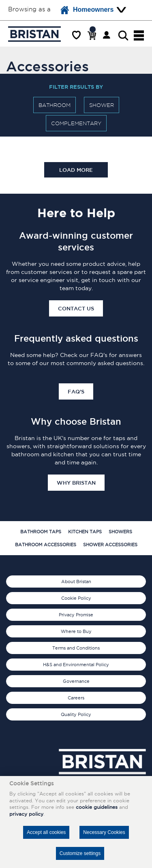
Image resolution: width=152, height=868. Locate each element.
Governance (76, 681)
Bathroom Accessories (46, 545)
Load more (76, 170)
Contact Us (76, 308)
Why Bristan (76, 483)
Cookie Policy (76, 598)
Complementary (76, 123)
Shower (102, 105)
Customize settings (80, 853)
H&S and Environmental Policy (76, 665)
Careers (76, 698)
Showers (120, 532)
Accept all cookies (46, 832)
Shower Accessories (110, 545)
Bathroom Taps (41, 532)
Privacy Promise (76, 615)
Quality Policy (76, 714)
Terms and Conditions (76, 648)
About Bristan (76, 582)
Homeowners (87, 10)
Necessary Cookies (104, 832)
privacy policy (26, 814)
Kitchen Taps (85, 532)
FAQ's (76, 391)
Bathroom (55, 105)
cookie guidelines (97, 807)
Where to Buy (76, 631)
